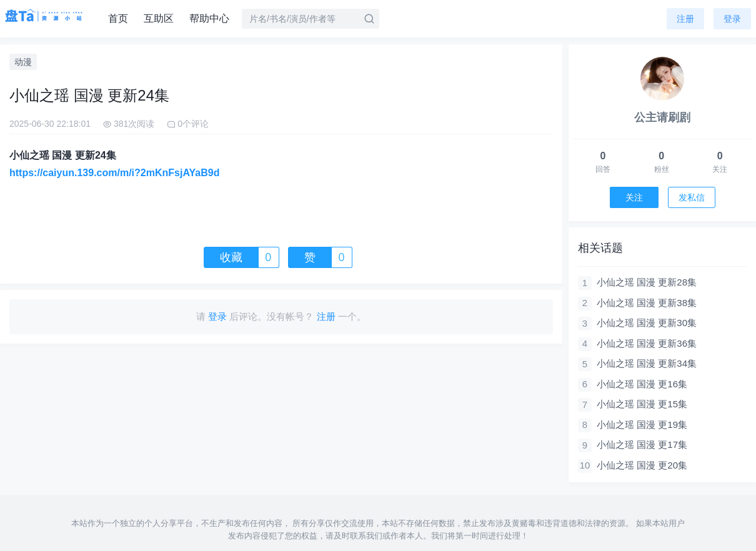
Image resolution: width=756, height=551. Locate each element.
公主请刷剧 (662, 117)
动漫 (23, 62)
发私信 (692, 197)
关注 (634, 197)
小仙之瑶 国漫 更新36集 (647, 343)
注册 (685, 19)
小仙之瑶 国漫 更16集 (642, 384)
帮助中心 (209, 18)
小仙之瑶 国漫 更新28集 (647, 282)
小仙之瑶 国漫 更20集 (642, 465)
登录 (732, 19)
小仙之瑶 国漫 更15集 (642, 404)
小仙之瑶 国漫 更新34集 (647, 363)
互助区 (159, 18)
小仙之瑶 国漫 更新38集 (647, 303)
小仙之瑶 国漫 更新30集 (647, 323)
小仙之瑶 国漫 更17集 (642, 444)
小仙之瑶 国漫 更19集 (642, 424)
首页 (118, 18)
